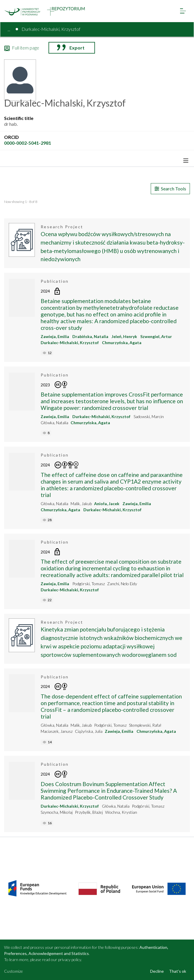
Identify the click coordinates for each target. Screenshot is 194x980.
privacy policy (70, 959)
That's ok (178, 971)
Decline (157, 971)
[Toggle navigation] (183, 11)
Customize (14, 971)
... (9, 29)
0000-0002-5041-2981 (28, 143)
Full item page (22, 48)
